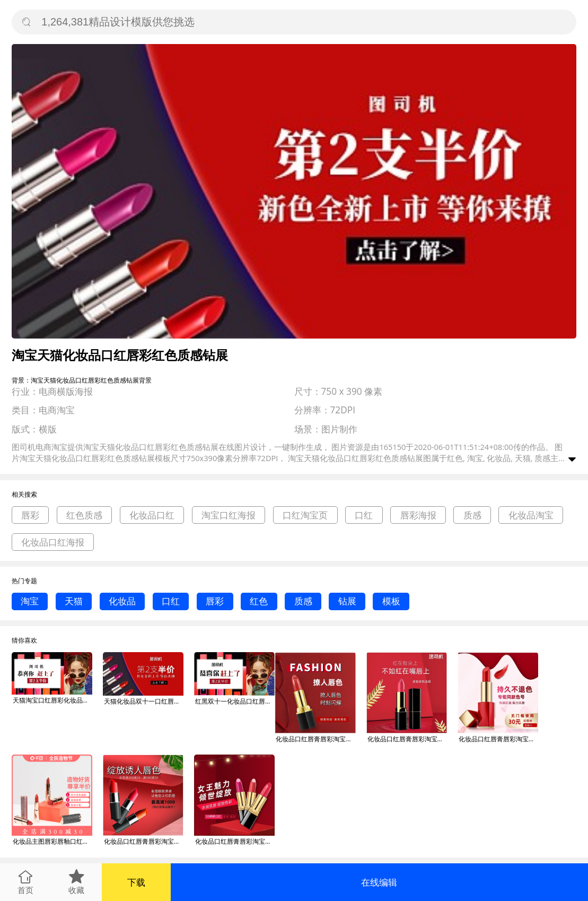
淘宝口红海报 (229, 515)
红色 (259, 601)
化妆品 (122, 601)
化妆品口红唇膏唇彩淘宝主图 (315, 739)
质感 (472, 515)
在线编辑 (379, 882)
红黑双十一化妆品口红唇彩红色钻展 (235, 701)
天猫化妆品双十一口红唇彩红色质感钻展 (144, 701)
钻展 (347, 601)
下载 (136, 882)
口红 (364, 515)
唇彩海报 (418, 515)
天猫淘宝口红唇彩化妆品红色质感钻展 (52, 700)
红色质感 (84, 515)
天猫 (74, 601)
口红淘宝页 (305, 515)
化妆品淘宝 (531, 515)
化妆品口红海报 (53, 542)
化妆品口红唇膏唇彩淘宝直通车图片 (144, 841)
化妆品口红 (152, 515)
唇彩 (30, 515)
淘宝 (30, 601)
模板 (391, 601)
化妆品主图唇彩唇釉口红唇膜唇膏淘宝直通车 (52, 841)
